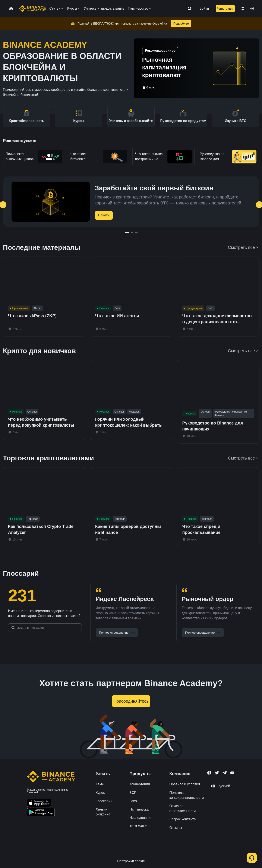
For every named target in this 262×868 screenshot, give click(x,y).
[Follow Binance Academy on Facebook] (209, 773)
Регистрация (225, 9)
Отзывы (176, 828)
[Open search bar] (188, 9)
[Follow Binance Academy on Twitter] (217, 773)
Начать (104, 215)
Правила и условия (185, 784)
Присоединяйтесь (131, 701)
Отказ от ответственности (182, 808)
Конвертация (140, 784)
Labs (133, 801)
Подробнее (181, 23)
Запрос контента (182, 819)
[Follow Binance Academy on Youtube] (232, 773)
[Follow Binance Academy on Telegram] (225, 773)
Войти (204, 8)
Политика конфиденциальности (187, 795)
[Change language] (242, 9)
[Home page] (32, 9)
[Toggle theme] (252, 9)
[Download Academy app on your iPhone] (39, 803)
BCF (133, 793)
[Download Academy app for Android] (41, 813)
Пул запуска (139, 809)
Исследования (141, 818)
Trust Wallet (138, 826)
